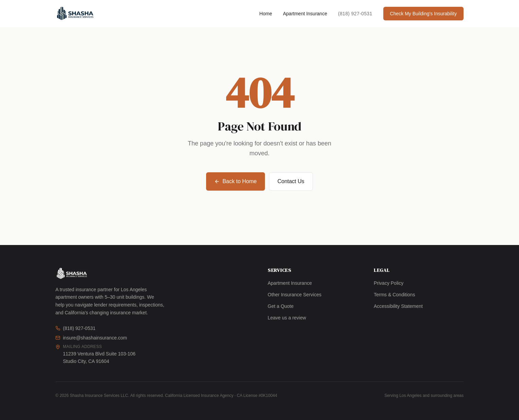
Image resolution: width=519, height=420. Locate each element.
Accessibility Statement (398, 306)
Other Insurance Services (295, 295)
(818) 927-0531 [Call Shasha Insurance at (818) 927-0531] (355, 14)
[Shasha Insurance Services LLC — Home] (75, 14)
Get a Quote (281, 306)
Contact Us (291, 181)
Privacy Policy (389, 283)
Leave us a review (287, 318)
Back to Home (235, 181)
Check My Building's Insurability (423, 14)
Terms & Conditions (394, 295)
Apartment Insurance (305, 14)
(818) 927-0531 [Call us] (76, 328)
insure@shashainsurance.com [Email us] (91, 338)
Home (266, 14)
